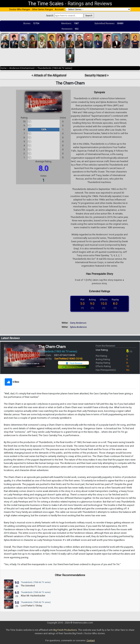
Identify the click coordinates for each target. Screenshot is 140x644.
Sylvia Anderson (78, 327)
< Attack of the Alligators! (49, 75)
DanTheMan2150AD (68, 359)
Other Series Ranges (42, 9)
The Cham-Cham (52, 347)
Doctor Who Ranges (20, 9)
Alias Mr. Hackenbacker (33, 596)
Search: (50, 16)
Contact (91, 640)
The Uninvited (28, 586)
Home (3, 68)
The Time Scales (46, 4)
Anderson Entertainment (22, 68)
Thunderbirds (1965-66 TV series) (55, 68)
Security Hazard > (97, 75)
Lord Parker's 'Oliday (31, 606)
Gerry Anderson (78, 323)
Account (59, 9)
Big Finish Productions (65, 630)
